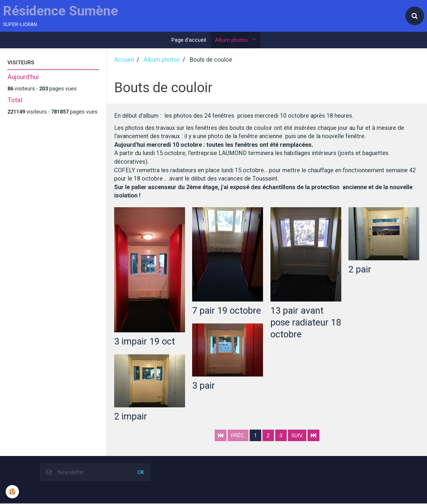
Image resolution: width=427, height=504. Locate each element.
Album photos (232, 40)
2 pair (360, 269)
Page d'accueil (189, 40)
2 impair (131, 416)
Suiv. (297, 436)
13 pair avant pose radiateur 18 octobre (300, 322)
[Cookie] (13, 492)
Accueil (124, 60)
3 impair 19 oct (145, 341)
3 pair (204, 386)
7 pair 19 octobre (227, 311)
